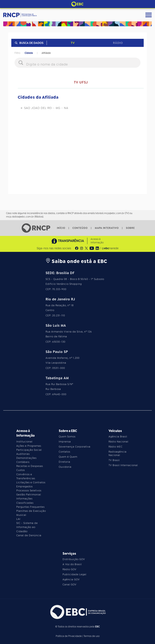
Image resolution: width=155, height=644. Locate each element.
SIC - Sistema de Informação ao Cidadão (27, 527)
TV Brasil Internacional (123, 465)
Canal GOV (70, 585)
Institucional (24, 442)
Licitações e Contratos (31, 482)
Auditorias (23, 454)
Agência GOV (71, 580)
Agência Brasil (118, 437)
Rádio (118, 43)
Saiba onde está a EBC (76, 261)
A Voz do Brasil (72, 564)
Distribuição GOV (74, 559)
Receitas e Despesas (30, 466)
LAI (18, 519)
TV (73, 43)
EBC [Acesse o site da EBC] (97, 627)
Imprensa (65, 442)
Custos (21, 470)
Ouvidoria (65, 467)
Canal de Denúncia (29, 535)
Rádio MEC (116, 447)
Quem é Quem (68, 457)
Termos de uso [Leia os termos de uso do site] (92, 636)
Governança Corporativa (75, 447)
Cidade (29, 53)
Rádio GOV (70, 569)
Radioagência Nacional (118, 453)
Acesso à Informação (97, 241)
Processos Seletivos (29, 491)
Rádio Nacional (118, 442)
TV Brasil (114, 460)
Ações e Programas (29, 446)
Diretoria (64, 462)
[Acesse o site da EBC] (77, 612)
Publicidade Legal (74, 574)
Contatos (64, 452)
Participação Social (29, 450)
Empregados (25, 487)
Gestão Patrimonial (29, 495)
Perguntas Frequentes (30, 507)
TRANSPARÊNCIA (68, 241)
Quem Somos (67, 437)
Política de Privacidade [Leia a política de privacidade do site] (69, 636)
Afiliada (46, 53)
